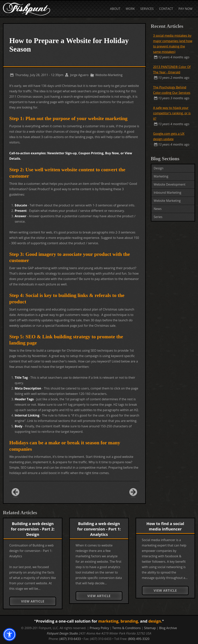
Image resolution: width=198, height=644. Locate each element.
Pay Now (185, 9)
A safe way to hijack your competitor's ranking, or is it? (172, 113)
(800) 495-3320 (139, 639)
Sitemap (150, 628)
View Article (33, 601)
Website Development (170, 184)
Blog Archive (168, 628)
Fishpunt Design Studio (62, 633)
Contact (166, 9)
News (158, 209)
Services (147, 9)
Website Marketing (167, 201)
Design (159, 168)
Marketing (161, 176)
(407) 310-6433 (70, 639)
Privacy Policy (99, 628)
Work (130, 9)
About (115, 9)
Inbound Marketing (168, 193)
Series (158, 217)
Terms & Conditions (127, 628)
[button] (9, 635)
